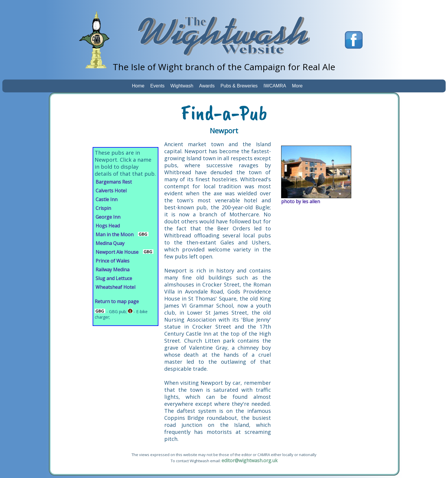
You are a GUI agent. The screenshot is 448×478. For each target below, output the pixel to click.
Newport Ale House (117, 252)
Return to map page (117, 301)
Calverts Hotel (111, 191)
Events (157, 86)
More (297, 86)
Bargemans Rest (114, 182)
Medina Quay (110, 243)
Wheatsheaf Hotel (115, 287)
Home (138, 86)
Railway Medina (113, 270)
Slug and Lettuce (114, 278)
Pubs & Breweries (239, 86)
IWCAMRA (275, 86)
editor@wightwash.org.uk (250, 460)
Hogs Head (108, 226)
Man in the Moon (115, 234)
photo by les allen (301, 201)
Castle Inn (107, 199)
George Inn (108, 217)
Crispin (103, 208)
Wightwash (182, 86)
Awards (207, 86)
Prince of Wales (113, 261)
